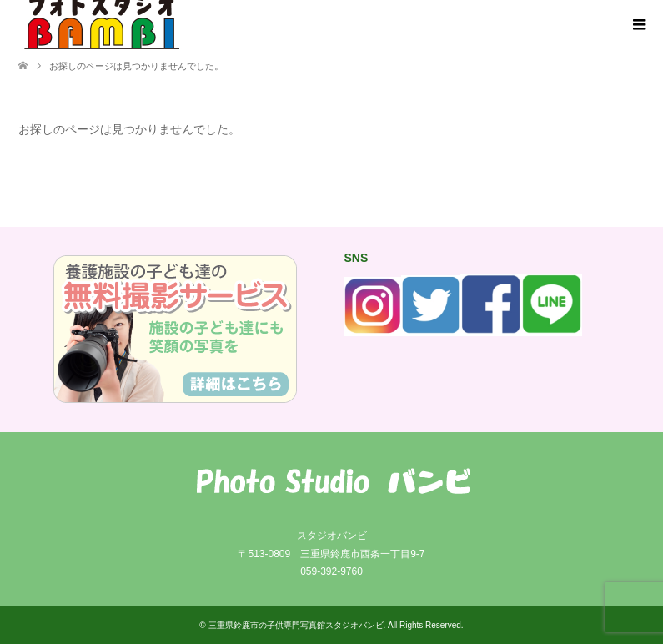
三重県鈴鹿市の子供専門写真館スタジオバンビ (296, 625)
